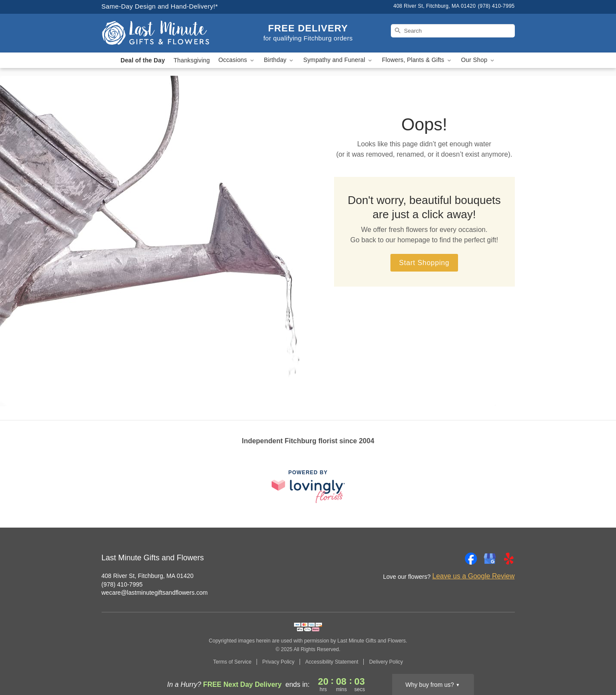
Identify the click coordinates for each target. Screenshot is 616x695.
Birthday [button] (279, 60)
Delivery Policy (386, 662)
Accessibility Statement (332, 662)
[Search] (453, 31)
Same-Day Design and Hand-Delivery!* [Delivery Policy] (160, 6)
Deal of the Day (143, 60)
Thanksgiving (192, 60)
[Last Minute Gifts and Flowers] (164, 33)
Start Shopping (424, 263)
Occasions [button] (237, 60)
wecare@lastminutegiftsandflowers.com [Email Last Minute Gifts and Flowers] (155, 593)
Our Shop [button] (478, 60)
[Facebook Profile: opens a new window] (471, 559)
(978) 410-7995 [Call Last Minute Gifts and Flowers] (122, 584)
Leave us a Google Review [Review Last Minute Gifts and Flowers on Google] (473, 576)
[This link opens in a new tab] (308, 486)
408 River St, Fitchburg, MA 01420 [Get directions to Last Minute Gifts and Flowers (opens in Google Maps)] (148, 576)
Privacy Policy (278, 662)
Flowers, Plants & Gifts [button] (417, 60)
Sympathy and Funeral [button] (338, 60)
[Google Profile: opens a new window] (490, 559)
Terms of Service (232, 662)
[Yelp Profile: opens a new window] (509, 559)
